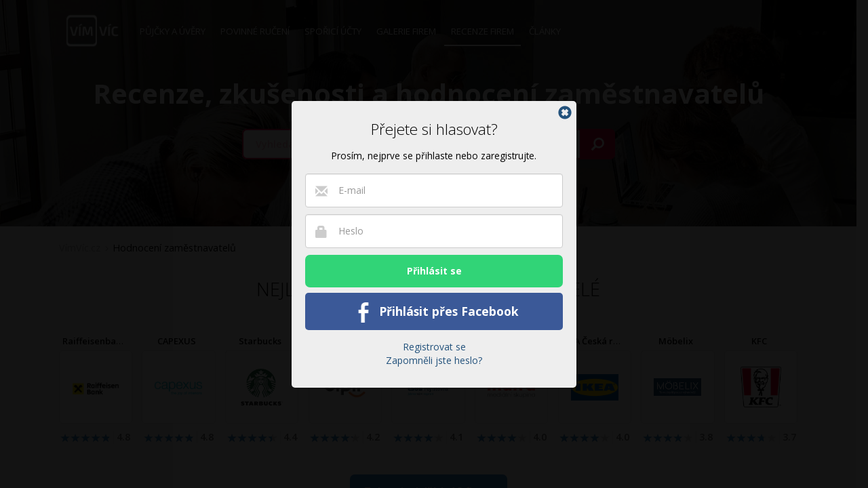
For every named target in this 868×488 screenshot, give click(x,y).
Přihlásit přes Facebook (434, 312)
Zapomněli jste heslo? (434, 360)
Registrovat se (434, 347)
